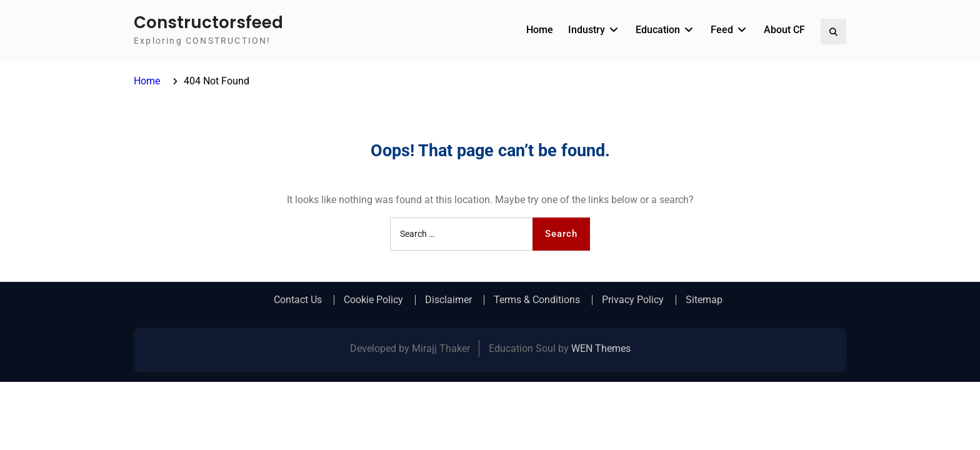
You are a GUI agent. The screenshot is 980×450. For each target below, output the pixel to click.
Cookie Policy (373, 300)
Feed (722, 30)
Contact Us (298, 300)
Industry (587, 30)
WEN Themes (601, 348)
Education (658, 30)
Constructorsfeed (208, 22)
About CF (784, 30)
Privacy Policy (633, 300)
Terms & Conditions (537, 300)
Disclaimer (448, 300)
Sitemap (704, 300)
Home (540, 30)
